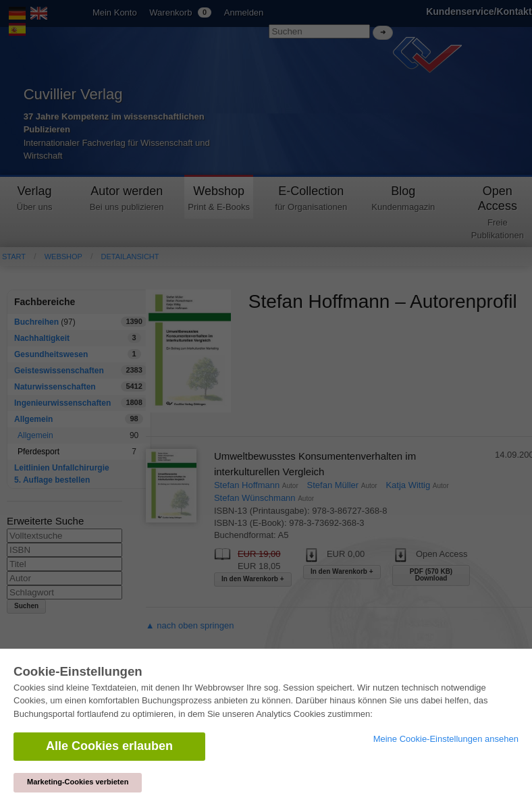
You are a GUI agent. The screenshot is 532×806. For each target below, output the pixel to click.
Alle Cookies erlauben (109, 746)
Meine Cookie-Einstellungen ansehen (446, 739)
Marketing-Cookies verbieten (78, 782)
